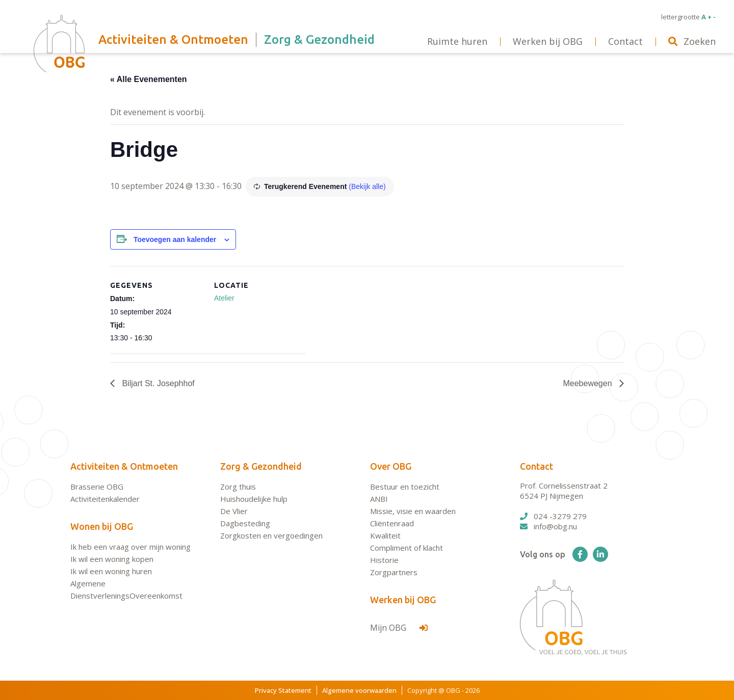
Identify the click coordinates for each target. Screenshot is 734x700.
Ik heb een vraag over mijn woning (130, 547)
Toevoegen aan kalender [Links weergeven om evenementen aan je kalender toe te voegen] (175, 239)
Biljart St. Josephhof (157, 383)
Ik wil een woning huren (111, 571)
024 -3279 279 (553, 516)
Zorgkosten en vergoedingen (271, 535)
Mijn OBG (399, 628)
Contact (536, 466)
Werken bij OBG (403, 600)
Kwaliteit (385, 535)
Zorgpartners (394, 572)
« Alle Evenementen (149, 79)
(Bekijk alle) (367, 186)
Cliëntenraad (392, 523)
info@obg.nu (548, 526)
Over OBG (391, 466)
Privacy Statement (283, 690)
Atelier (224, 298)
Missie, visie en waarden (413, 511)
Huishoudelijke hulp (254, 499)
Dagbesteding (245, 523)
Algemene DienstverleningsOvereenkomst (126, 589)
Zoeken (692, 41)
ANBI (379, 499)
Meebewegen (588, 383)
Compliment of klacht (407, 548)
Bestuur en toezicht (405, 487)
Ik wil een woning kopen (112, 559)
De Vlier (234, 511)
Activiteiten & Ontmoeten (124, 466)
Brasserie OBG (97, 487)
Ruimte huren (457, 41)
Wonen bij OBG (102, 526)
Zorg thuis (238, 487)
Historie (384, 560)
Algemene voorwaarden (359, 690)
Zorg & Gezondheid (261, 466)
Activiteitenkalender (105, 499)
